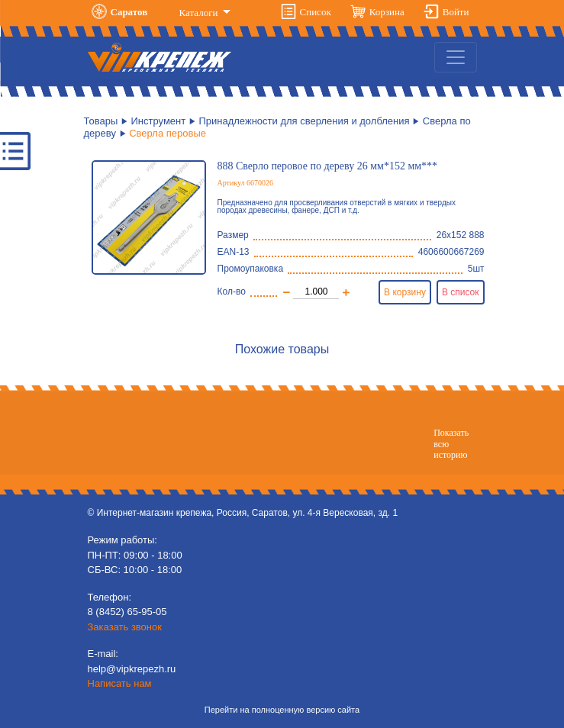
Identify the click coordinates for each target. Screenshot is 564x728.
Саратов (129, 12)
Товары (101, 121)
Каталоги (200, 13)
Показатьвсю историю (451, 444)
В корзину (405, 292)
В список (461, 292)
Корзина (387, 12)
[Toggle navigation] (456, 57)
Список (316, 12)
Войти (456, 12)
